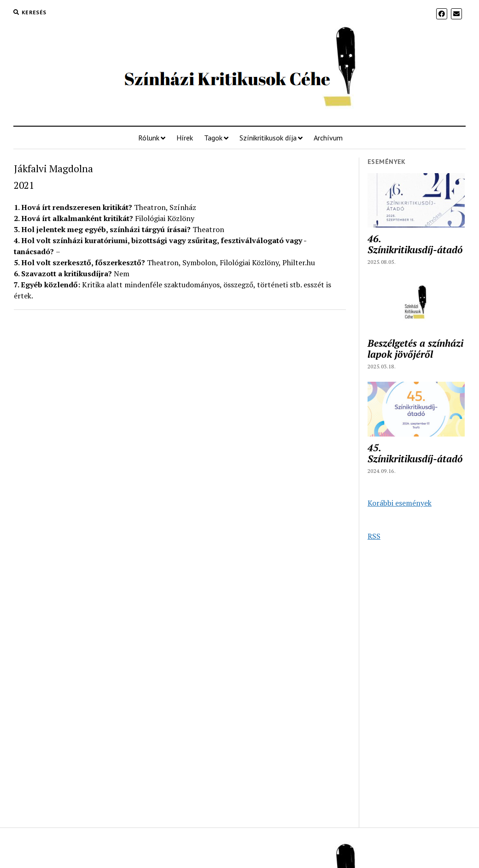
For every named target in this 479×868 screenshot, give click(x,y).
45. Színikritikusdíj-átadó (415, 453)
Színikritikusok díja (268, 138)
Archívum (328, 138)
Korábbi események (400, 503)
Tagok (213, 138)
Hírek (185, 138)
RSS (374, 536)
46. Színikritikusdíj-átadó (415, 244)
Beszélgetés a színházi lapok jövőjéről (415, 349)
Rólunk (149, 138)
